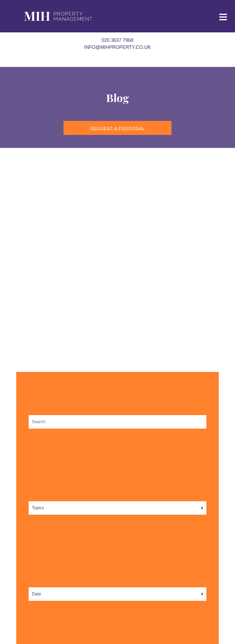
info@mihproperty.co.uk (118, 47)
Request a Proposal (118, 128)
